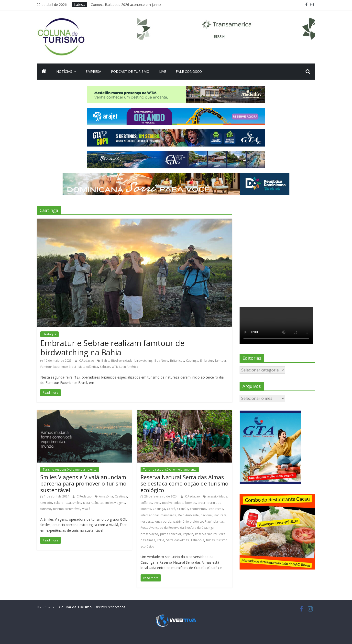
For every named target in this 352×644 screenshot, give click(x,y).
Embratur (207, 361)
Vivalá (86, 509)
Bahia (105, 361)
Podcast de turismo (130, 71)
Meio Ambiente (188, 515)
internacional (150, 515)
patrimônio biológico (188, 522)
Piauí (208, 522)
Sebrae (105, 367)
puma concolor (171, 534)
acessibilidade (217, 496)
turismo (46, 509)
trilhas (210, 540)
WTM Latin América (125, 367)
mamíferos (168, 515)
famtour (221, 361)
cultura (59, 503)
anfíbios (146, 503)
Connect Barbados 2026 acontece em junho (126, 5)
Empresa (93, 71)
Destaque (49, 334)
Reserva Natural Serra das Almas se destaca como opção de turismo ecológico (184, 483)
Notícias (64, 71)
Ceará (171, 509)
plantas (219, 522)
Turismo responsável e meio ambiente (70, 470)
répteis (188, 534)
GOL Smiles (73, 503)
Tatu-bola (197, 540)
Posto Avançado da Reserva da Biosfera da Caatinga (177, 528)
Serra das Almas (177, 540)
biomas (191, 503)
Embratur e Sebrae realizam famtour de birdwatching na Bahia (112, 348)
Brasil (202, 503)
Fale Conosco (189, 71)
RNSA (161, 540)
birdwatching (143, 361)
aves (157, 503)
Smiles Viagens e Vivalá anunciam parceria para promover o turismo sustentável (83, 483)
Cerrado (46, 503)
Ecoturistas (215, 509)
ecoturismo (198, 509)
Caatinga (192, 361)
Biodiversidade (122, 361)
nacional (207, 515)
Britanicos (177, 361)
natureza (220, 515)
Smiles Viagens (115, 503)
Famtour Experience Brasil (58, 367)
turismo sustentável (67, 509)
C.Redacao (87, 361)
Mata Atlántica (88, 367)
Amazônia (106, 496)
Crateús (183, 509)
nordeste (147, 522)
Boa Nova (161, 361)
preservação (149, 534)
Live (163, 71)
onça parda (163, 522)
